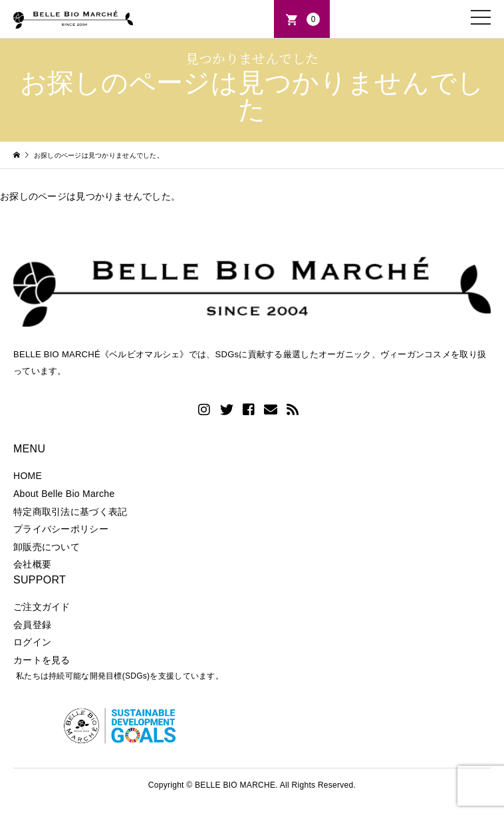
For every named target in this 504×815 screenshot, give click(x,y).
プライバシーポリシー (61, 529)
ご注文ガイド (42, 607)
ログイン (32, 642)
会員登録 (32, 625)
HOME (28, 476)
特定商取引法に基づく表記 (70, 512)
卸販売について (47, 547)
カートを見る (42, 660)
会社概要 (32, 564)
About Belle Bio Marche (64, 494)
